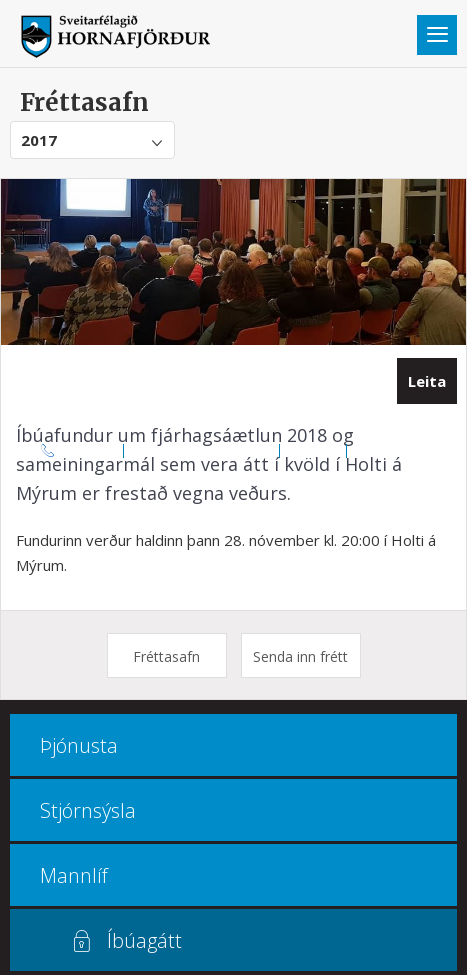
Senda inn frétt (300, 656)
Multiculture (390, 450)
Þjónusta (79, 745)
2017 (39, 140)
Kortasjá (313, 450)
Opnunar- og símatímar (202, 450)
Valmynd (437, 35)
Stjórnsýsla (88, 810)
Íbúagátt (144, 940)
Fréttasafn (166, 656)
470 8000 (90, 450)
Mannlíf (74, 875)
